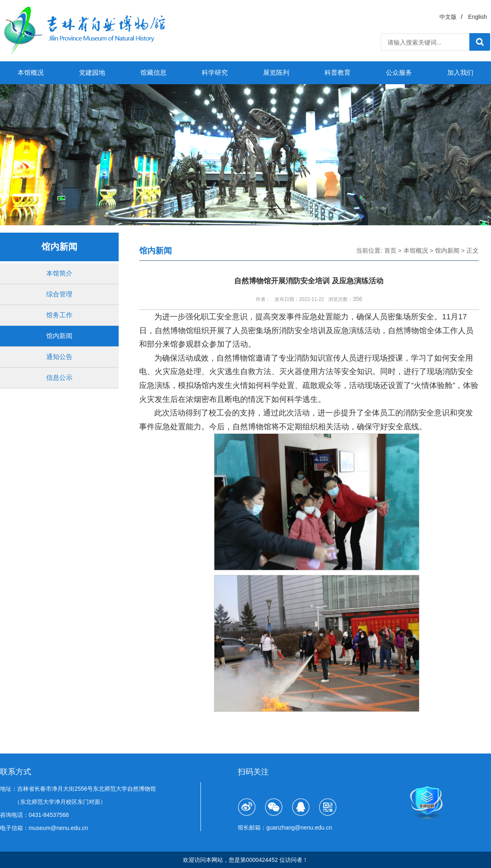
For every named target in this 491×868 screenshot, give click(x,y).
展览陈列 (276, 73)
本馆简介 (59, 273)
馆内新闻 (59, 336)
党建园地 (92, 73)
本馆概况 (31, 73)
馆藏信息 (153, 73)
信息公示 (59, 378)
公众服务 (399, 73)
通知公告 (59, 357)
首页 (390, 250)
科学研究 (215, 73)
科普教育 (338, 73)
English (477, 17)
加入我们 (460, 73)
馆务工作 (59, 315)
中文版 (448, 17)
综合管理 (59, 294)
